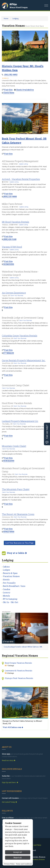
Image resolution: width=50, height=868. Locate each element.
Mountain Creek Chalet (14, 446)
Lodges (6, 570)
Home (6, 18)
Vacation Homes (11, 576)
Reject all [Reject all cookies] (18, 858)
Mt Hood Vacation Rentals (16, 222)
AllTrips (13, 4)
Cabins (6, 567)
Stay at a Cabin (17, 553)
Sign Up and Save (10, 782)
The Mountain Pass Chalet (16, 489)
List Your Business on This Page (20, 543)
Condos (7, 589)
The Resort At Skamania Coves (18, 514)
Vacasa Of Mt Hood (12, 247)
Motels (6, 596)
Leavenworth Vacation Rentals (18, 671)
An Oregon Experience (14, 293)
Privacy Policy (9, 864)
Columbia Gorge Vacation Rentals (20, 336)
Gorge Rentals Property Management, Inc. (24, 360)
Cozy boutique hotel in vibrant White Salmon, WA (23, 647)
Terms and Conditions (24, 864)
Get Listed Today (9, 802)
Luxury (7, 592)
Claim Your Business (17, 295)
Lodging (15, 18)
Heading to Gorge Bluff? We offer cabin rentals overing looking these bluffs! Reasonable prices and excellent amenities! (22, 343)
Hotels (6, 580)
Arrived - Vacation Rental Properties (21, 179)
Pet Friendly (9, 583)
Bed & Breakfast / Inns (14, 586)
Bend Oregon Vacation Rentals (18, 663)
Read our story (9, 760)
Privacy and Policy (34, 845)
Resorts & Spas (10, 573)
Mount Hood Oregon (19, 7)
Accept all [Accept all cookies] (18, 852)
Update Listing (23, 164)
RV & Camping (10, 599)
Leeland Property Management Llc (20, 421)
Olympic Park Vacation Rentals (19, 678)
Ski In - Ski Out (11, 602)
